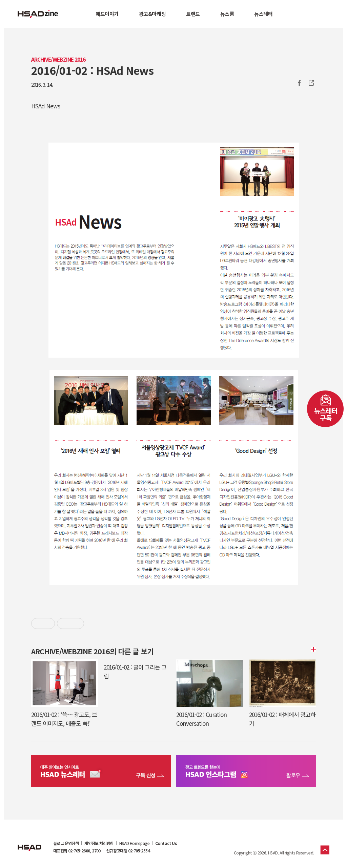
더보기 (312, 649)
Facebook (299, 83)
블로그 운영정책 (66, 843)
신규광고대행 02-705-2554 (128, 851)
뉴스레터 (263, 14)
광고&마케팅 (152, 14)
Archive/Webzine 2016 (58, 59)
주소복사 (311, 83)
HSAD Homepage (134, 843)
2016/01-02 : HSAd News (92, 70)
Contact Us (166, 843)
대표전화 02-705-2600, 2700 (77, 851)
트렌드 (193, 14)
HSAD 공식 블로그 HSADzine (38, 14)
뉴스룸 (227, 14)
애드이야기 (107, 14)
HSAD (29, 843)
